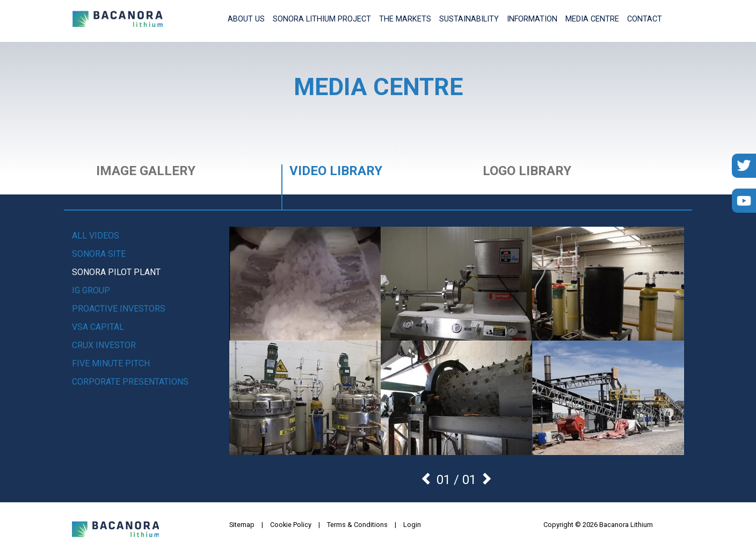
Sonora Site (99, 254)
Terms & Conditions (357, 525)
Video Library (336, 171)
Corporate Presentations (130, 382)
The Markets (405, 19)
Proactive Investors (119, 309)
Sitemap (242, 525)
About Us (246, 19)
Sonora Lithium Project (322, 19)
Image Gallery (146, 171)
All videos (96, 236)
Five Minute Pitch (111, 363)
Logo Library (527, 171)
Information (532, 19)
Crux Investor (104, 345)
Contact (645, 19)
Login (412, 525)
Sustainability (469, 19)
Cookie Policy (291, 525)
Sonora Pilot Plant (116, 272)
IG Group (91, 290)
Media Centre (592, 19)
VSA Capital (98, 327)
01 (469, 480)
